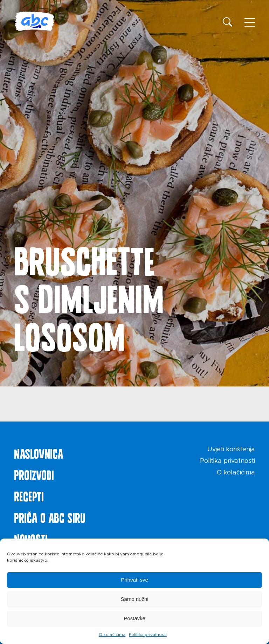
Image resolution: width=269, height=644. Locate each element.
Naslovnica (39, 452)
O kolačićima (112, 635)
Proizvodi (34, 474)
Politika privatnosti (148, 635)
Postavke (134, 618)
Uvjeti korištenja (231, 450)
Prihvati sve (134, 580)
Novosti (31, 538)
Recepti (29, 495)
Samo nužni (134, 599)
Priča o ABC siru (50, 516)
